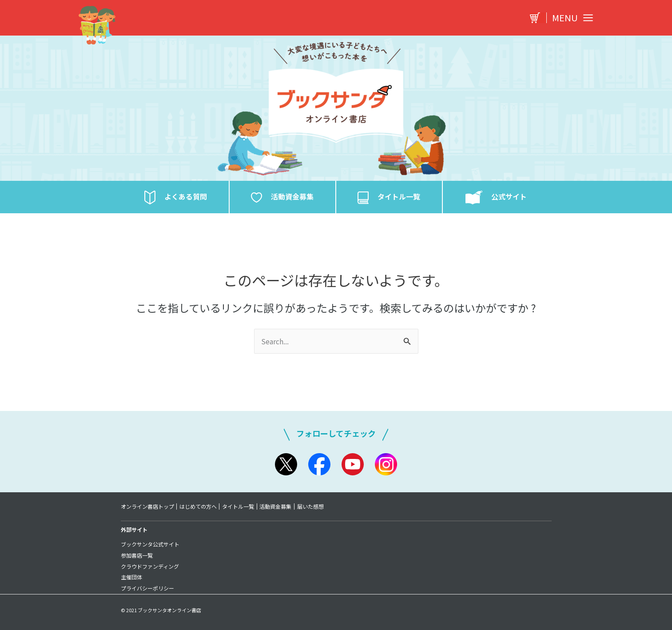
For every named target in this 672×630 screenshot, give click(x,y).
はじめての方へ (199, 506)
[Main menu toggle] (570, 18)
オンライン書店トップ (147, 506)
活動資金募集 (277, 506)
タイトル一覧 (239, 506)
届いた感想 (312, 506)
